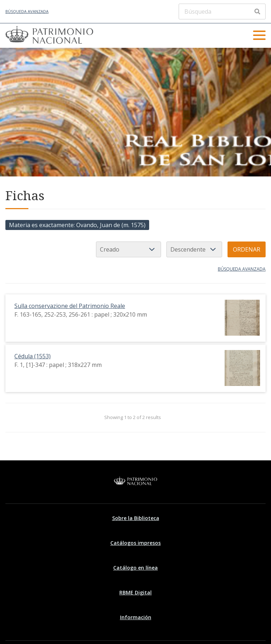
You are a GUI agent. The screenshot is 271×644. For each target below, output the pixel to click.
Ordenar (247, 249)
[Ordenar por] (128, 249)
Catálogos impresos (135, 543)
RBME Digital (135, 592)
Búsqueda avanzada (27, 11)
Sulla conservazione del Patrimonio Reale (70, 306)
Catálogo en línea (135, 568)
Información (136, 617)
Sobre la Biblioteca (136, 518)
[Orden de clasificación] (194, 249)
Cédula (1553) (33, 356)
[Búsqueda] (222, 11)
